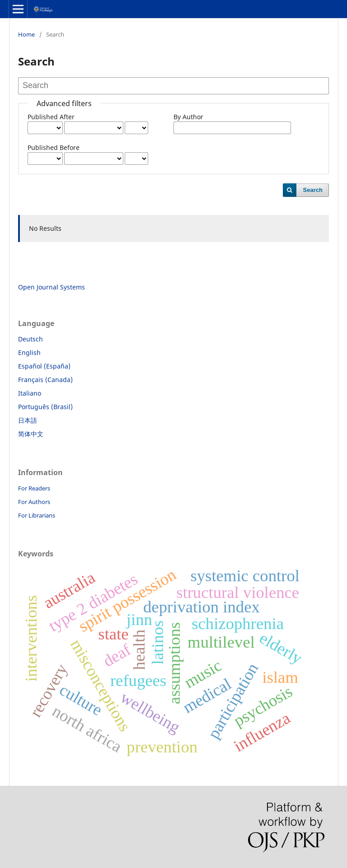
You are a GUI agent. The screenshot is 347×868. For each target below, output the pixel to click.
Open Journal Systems (52, 287)
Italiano (30, 393)
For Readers (34, 488)
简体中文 (31, 434)
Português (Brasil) (45, 407)
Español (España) (44, 366)
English (29, 352)
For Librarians (37, 515)
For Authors (34, 502)
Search (313, 190)
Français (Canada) (45, 380)
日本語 (28, 420)
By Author (188, 117)
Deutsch (30, 339)
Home (26, 34)
